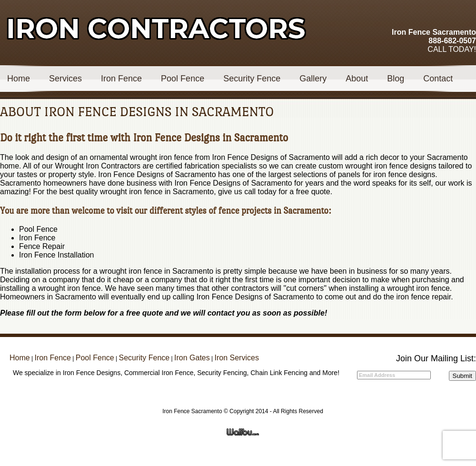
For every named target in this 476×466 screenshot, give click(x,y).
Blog (396, 79)
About (357, 79)
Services (65, 79)
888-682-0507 (452, 41)
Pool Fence (183, 79)
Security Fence (252, 79)
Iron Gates (192, 358)
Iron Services (237, 358)
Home (19, 79)
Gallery (313, 79)
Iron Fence (121, 79)
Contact (438, 79)
